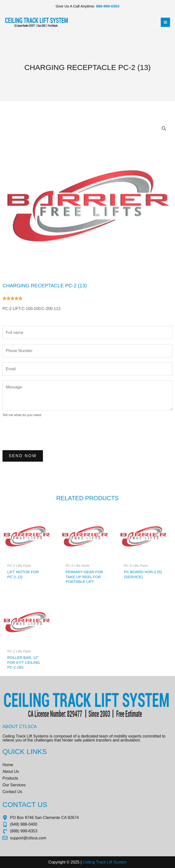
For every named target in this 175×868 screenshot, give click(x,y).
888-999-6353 (108, 6)
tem (123, 862)
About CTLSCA (20, 727)
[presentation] (40, 433)
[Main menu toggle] (165, 22)
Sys (116, 862)
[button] (164, 128)
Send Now (23, 456)
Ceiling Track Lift (97, 862)
